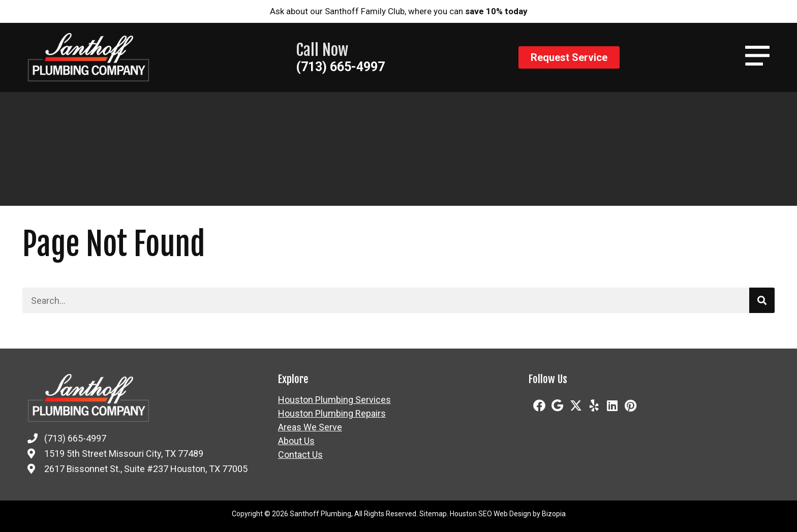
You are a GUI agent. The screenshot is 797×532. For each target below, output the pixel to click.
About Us (296, 441)
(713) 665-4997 (340, 67)
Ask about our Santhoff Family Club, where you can (399, 11)
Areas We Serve (310, 427)
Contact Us (300, 455)
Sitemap (433, 514)
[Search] (762, 300)
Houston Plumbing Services (334, 400)
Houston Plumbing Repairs (332, 414)
